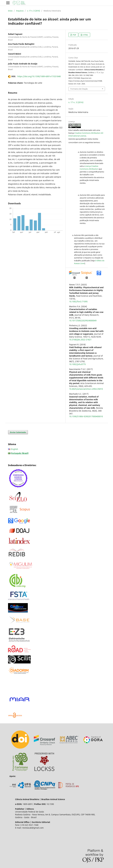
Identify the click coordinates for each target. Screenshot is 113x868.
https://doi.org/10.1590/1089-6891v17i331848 (39, 76)
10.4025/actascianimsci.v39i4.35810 (86, 389)
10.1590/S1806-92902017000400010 (86, 416)
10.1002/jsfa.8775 (77, 364)
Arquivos (20, 11)
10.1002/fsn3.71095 (78, 301)
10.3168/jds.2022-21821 (80, 340)
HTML (85, 35)
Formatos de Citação (79, 89)
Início (10, 11)
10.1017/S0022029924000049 (83, 321)
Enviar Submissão (18, 432)
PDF (74, 35)
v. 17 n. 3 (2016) (34, 11)
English (15, 449)
